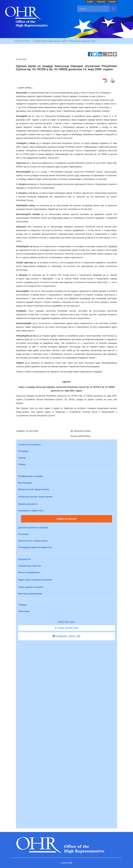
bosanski (101, 2)
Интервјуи (23, 451)
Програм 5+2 (25, 559)
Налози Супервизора (29, 572)
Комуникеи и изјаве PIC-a (31, 511)
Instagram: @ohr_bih (66, 636)
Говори (22, 464)
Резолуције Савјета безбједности (35, 547)
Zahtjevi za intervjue (66, 519)
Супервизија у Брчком (30, 566)
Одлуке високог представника (47, 41)
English (90, 2)
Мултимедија (25, 483)
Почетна (18, 41)
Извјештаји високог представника (35, 497)
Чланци (22, 458)
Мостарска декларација (30, 594)
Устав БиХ (23, 534)
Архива (64, 41)
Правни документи (28, 504)
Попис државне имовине (31, 587)
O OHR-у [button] (28, 41)
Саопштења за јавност (30, 445)
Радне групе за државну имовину (35, 580)
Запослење (24, 611)
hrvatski (112, 2)
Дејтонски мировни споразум (33, 528)
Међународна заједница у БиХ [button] (83, 41)
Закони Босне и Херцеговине (33, 541)
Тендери (22, 605)
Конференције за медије (31, 476)
